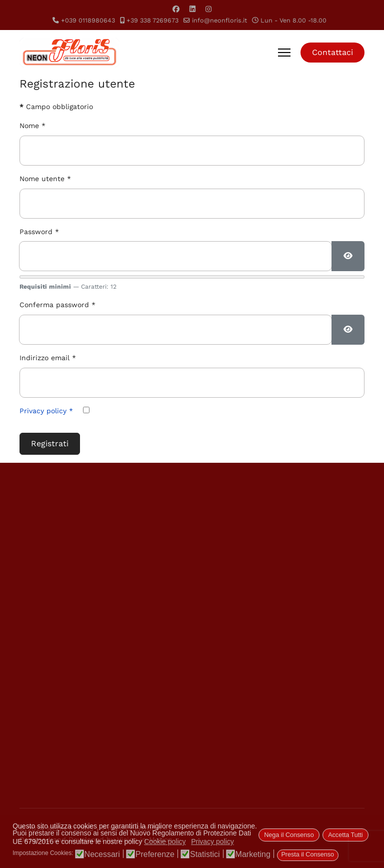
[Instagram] (208, 9)
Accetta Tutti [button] (345, 835)
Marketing (253, 854)
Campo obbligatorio (56, 107)
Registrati (50, 444)
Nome (32, 126)
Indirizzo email (48, 358)
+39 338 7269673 (152, 20)
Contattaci (332, 52)
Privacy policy (46, 411)
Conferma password (57, 305)
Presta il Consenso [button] (307, 854)
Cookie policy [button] (165, 841)
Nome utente (45, 179)
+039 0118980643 (88, 20)
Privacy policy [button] (212, 841)
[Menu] (284, 53)
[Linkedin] (192, 9)
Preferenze (155, 854)
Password (39, 232)
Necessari (102, 854)
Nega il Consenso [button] (289, 835)
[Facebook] (176, 9)
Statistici (205, 854)
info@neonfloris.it (219, 20)
